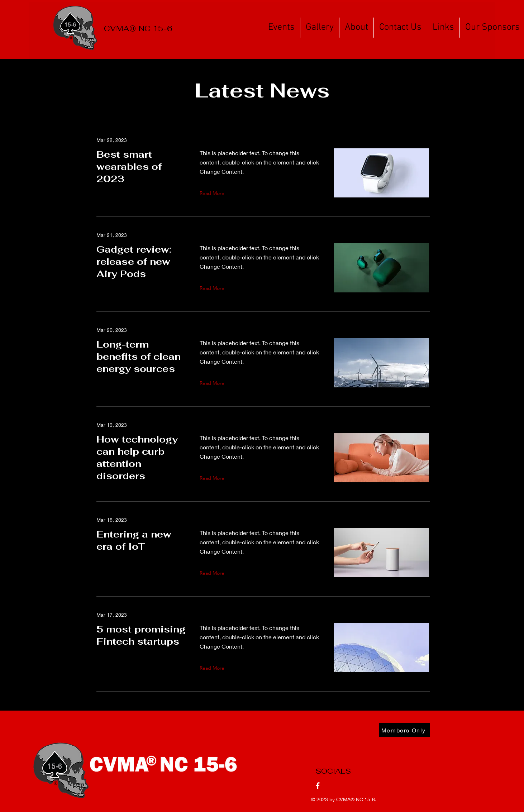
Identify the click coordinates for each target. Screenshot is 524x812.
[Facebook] (318, 786)
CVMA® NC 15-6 (138, 28)
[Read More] (214, 193)
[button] (281, 28)
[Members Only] (404, 730)
